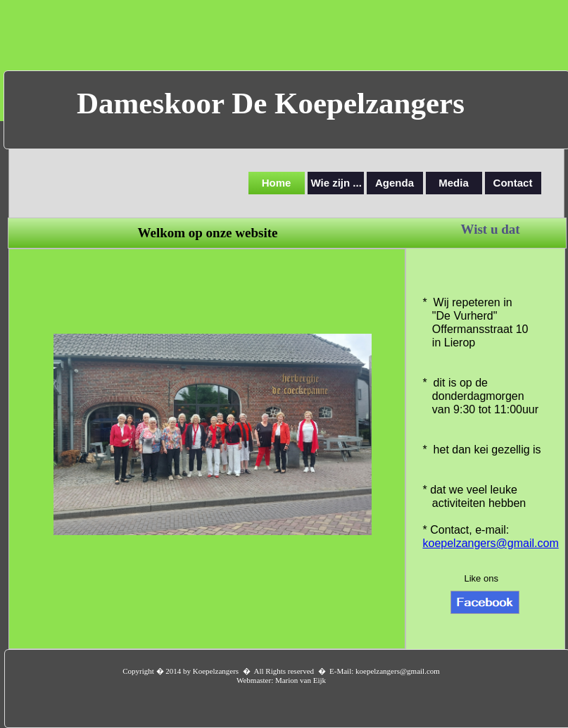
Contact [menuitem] (513, 183)
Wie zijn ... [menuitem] (336, 183)
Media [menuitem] (454, 183)
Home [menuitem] (277, 183)
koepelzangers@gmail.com (491, 543)
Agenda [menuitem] (395, 183)
